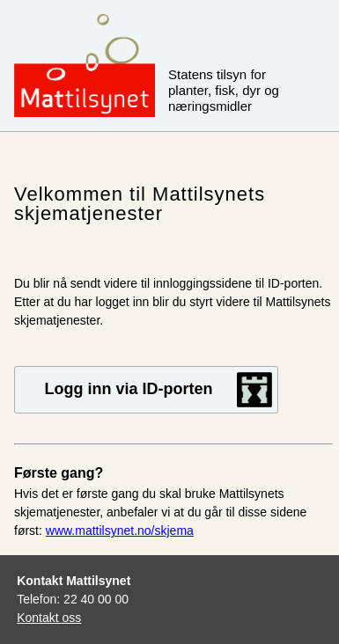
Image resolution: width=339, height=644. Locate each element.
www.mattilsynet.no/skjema (120, 531)
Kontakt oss (49, 618)
